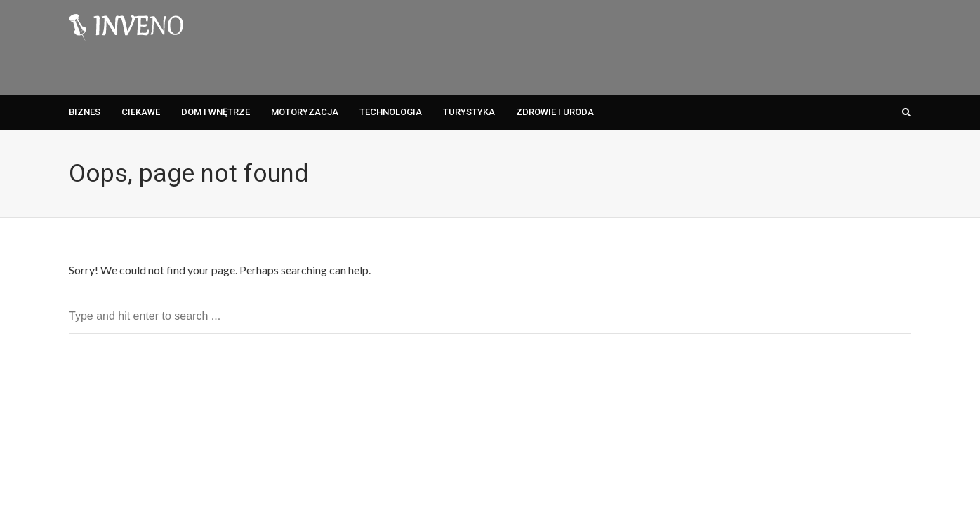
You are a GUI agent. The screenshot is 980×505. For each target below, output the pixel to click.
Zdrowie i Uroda (555, 112)
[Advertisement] (656, 46)
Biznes (85, 112)
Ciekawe (141, 112)
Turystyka (469, 112)
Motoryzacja (305, 112)
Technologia (391, 112)
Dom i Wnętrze (216, 112)
